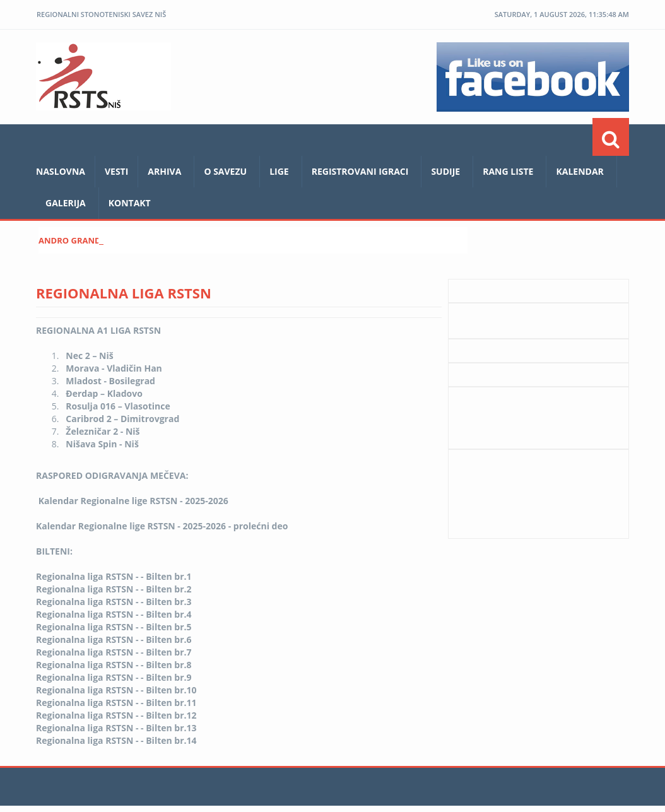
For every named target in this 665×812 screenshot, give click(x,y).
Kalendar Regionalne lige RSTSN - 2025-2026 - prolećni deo (162, 526)
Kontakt (130, 203)
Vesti (116, 171)
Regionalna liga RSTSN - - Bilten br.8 (114, 665)
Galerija (66, 203)
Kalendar (580, 171)
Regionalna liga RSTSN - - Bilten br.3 (114, 602)
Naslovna (61, 171)
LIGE (279, 171)
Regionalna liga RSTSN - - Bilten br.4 (114, 614)
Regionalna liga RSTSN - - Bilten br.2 (114, 589)
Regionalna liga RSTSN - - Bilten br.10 (116, 690)
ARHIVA (164, 171)
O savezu (225, 171)
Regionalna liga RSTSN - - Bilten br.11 (116, 703)
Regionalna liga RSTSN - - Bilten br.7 (114, 652)
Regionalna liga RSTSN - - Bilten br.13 (116, 728)
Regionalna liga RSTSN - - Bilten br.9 (114, 677)
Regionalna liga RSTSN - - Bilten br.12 (116, 715)
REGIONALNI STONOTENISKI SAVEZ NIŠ (101, 14)
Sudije (445, 171)
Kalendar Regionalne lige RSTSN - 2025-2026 (133, 501)
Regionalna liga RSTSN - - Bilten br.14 (116, 740)
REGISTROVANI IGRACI (360, 171)
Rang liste (508, 171)
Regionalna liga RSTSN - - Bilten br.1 (114, 576)
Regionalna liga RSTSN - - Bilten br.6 (114, 639)
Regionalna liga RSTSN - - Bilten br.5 (114, 627)
